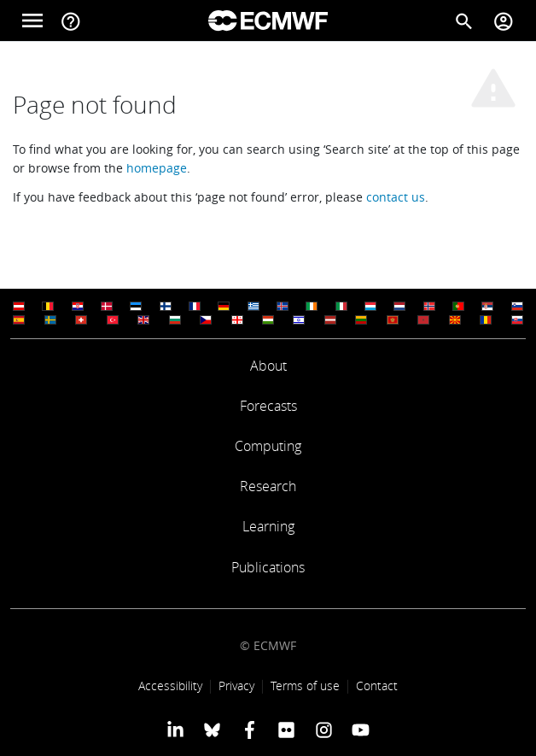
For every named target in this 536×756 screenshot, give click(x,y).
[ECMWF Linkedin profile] (175, 730)
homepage (157, 168)
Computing (268, 446)
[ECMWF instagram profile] (323, 730)
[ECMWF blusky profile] (212, 730)
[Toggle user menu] (504, 21)
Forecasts (268, 406)
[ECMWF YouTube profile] (361, 730)
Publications (268, 567)
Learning (268, 526)
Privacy (236, 686)
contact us (396, 197)
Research (268, 486)
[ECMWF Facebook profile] (250, 730)
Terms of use (305, 686)
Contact (377, 686)
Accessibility (170, 686)
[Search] (464, 21)
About (268, 366)
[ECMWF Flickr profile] (286, 730)
